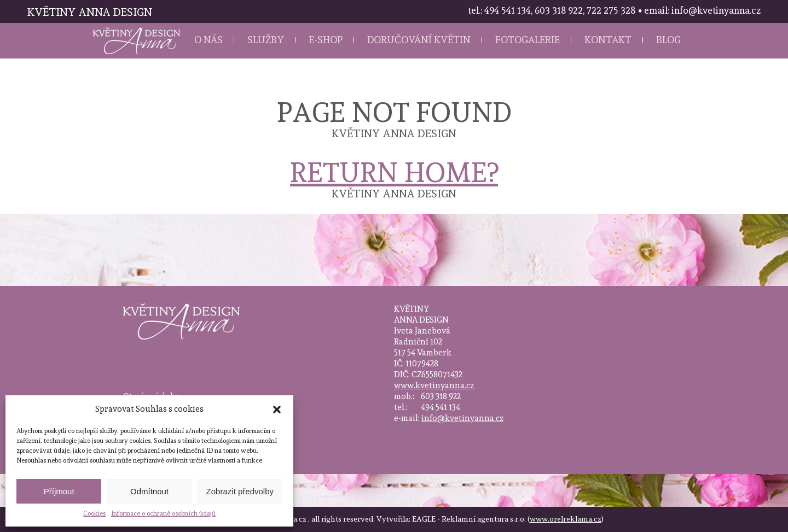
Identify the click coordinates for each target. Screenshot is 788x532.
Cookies (94, 513)
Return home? (394, 173)
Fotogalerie (528, 40)
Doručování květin (419, 40)
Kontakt (608, 40)
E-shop (326, 40)
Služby (266, 40)
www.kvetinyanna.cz (434, 385)
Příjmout (59, 491)
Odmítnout (149, 491)
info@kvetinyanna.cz (462, 418)
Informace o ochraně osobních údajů (163, 513)
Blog (668, 40)
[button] (277, 410)
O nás (208, 40)
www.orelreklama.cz (566, 519)
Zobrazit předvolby (240, 491)
